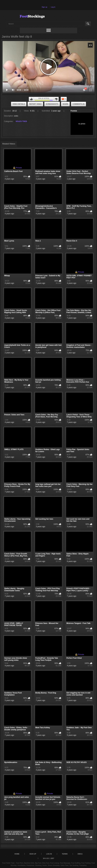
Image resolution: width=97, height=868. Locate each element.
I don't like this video (56, 99)
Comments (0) (79, 104)
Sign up (44, 7)
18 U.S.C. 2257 (48, 858)
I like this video (31, 99)
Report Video (35, 104)
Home (17, 854)
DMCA (80, 854)
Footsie (74, 111)
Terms (65, 854)
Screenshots (52, 104)
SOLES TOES (21, 121)
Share (65, 104)
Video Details (19, 104)
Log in (53, 7)
